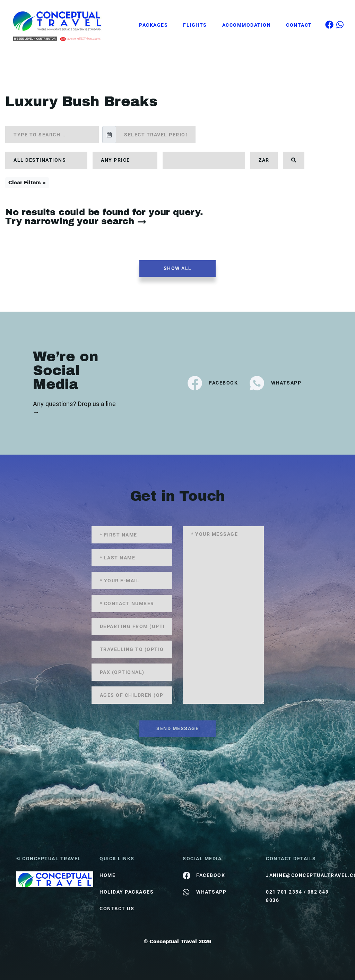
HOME (107, 875)
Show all (178, 268)
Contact (299, 25)
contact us (117, 909)
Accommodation (247, 25)
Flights (195, 25)
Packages (153, 25)
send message (177, 728)
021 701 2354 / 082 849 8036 (297, 896)
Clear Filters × (27, 183)
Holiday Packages (127, 892)
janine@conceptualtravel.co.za (302, 875)
